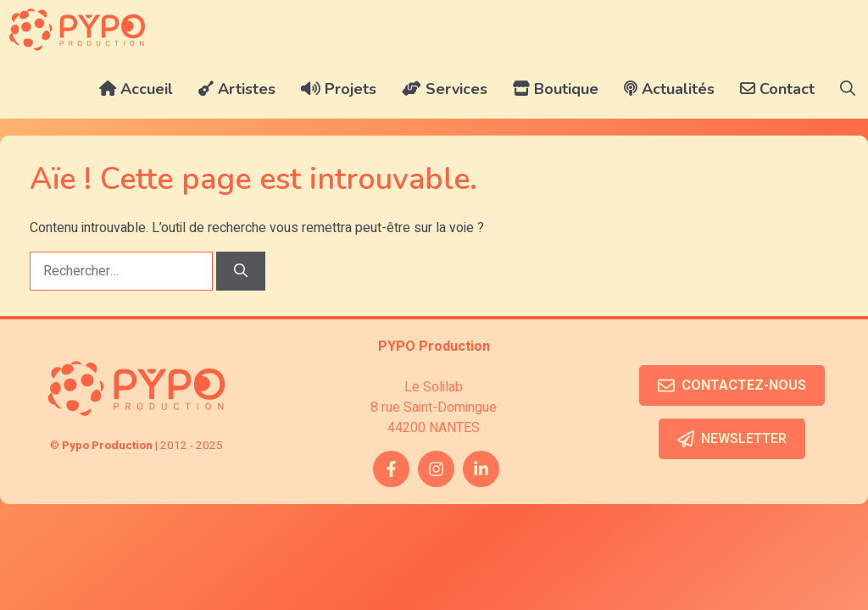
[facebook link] (391, 469)
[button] (848, 89)
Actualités (669, 89)
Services (445, 89)
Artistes (237, 89)
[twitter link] (481, 469)
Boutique (556, 89)
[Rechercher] (241, 271)
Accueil (136, 89)
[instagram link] (436, 469)
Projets (339, 89)
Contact (777, 89)
